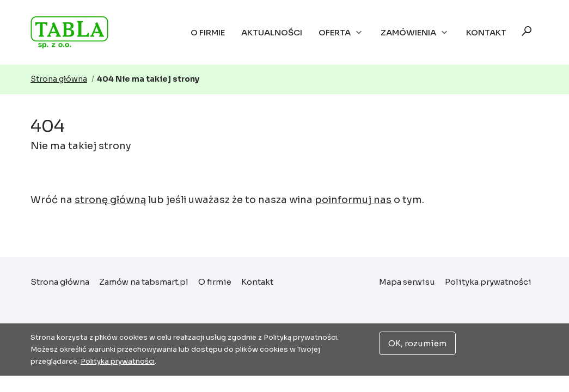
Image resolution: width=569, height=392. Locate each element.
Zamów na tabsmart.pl (144, 282)
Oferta (341, 33)
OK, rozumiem (417, 343)
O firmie (208, 32)
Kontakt (486, 32)
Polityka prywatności (488, 282)
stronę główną (110, 200)
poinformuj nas (353, 200)
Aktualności (272, 32)
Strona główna (75, 32)
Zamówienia (415, 33)
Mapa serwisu (407, 282)
